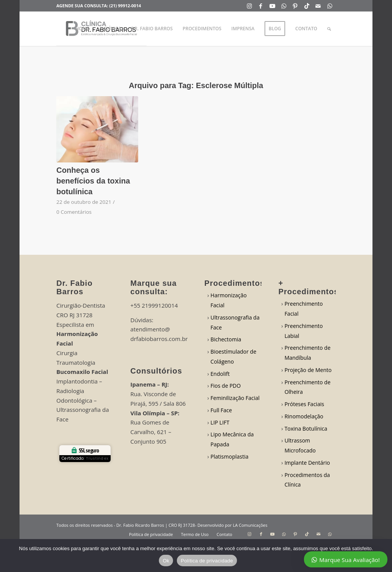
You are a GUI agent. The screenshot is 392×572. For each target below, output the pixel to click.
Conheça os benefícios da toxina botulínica (93, 181)
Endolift (220, 374)
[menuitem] (82, 29)
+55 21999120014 (154, 305)
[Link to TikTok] (307, 6)
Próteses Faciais (304, 404)
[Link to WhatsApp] (284, 6)
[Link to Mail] (318, 6)
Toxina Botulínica (306, 429)
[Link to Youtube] (272, 6)
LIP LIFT (220, 422)
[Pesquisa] (329, 29)
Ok (166, 561)
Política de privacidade (207, 561)
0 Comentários (74, 212)
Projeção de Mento (308, 370)
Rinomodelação (304, 416)
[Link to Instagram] (249, 6)
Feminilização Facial (235, 398)
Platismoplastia (229, 456)
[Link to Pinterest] (295, 6)
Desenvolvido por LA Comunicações (233, 525)
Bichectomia (226, 339)
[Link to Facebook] (261, 6)
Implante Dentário (307, 463)
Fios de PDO (226, 386)
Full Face (221, 410)
